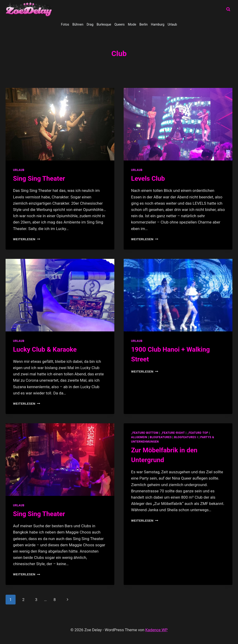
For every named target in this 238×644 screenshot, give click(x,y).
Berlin (144, 24)
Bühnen (78, 24)
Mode (132, 24)
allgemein (139, 437)
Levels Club (148, 179)
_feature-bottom (145, 433)
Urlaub (172, 24)
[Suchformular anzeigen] (228, 9)
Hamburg (158, 24)
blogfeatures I (186, 437)
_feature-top (198, 433)
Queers (119, 24)
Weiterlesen (27, 239)
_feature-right (173, 433)
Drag (90, 24)
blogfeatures (161, 437)
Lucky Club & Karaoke (45, 349)
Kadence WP (156, 630)
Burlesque (104, 24)
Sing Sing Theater (39, 179)
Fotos (65, 24)
